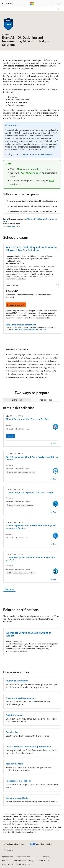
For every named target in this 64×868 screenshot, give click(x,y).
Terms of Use (44, 860)
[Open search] (53, 4)
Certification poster (15, 715)
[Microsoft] (32, 4)
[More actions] (59, 9)
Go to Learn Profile (11, 226)
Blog (35, 857)
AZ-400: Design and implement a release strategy (29, 492)
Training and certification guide (21, 698)
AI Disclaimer (7, 857)
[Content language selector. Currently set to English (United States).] (14, 844)
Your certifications (14, 764)
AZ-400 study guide (30, 173)
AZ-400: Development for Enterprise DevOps (27, 419)
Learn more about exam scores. (38, 154)
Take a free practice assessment (21, 325)
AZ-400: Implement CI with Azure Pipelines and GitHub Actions (32, 458)
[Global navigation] (3, 4)
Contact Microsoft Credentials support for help (28, 747)
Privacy (5, 860)
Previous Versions (23, 857)
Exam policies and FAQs (17, 798)
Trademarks (7, 864)
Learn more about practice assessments (30, 330)
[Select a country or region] (32, 285)
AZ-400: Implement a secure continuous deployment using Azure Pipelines (31, 527)
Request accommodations (18, 781)
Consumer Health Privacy (23, 860)
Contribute (46, 857)
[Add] (53, 444)
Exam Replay (12, 732)
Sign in (59, 3)
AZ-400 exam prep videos (29, 169)
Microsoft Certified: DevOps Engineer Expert (30, 220)
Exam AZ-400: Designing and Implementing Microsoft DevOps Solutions (32, 249)
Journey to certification (17, 681)
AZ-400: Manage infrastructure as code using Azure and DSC (30, 559)
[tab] (17, 400)
